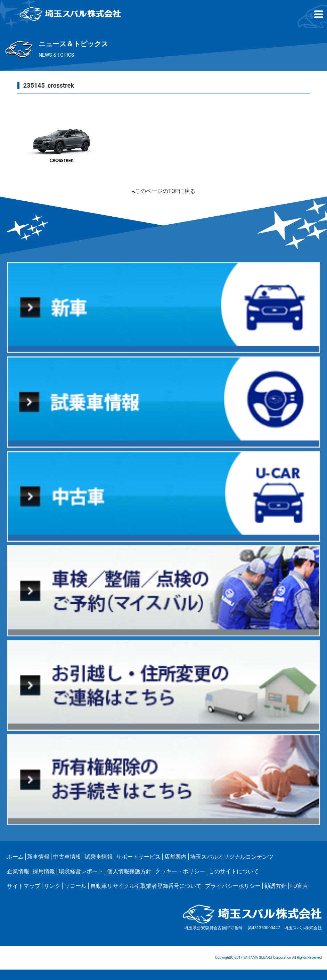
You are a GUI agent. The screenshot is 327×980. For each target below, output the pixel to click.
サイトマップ (24, 886)
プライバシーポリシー (233, 886)
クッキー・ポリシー (180, 871)
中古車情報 (67, 857)
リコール (75, 886)
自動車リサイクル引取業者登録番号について (146, 886)
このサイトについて (234, 871)
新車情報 (38, 857)
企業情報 (18, 871)
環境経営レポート (81, 871)
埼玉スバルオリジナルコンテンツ (232, 857)
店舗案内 (175, 857)
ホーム (15, 857)
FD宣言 (299, 886)
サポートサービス (138, 857)
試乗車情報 (99, 857)
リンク (52, 886)
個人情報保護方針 (129, 871)
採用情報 (44, 871)
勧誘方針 (276, 886)
